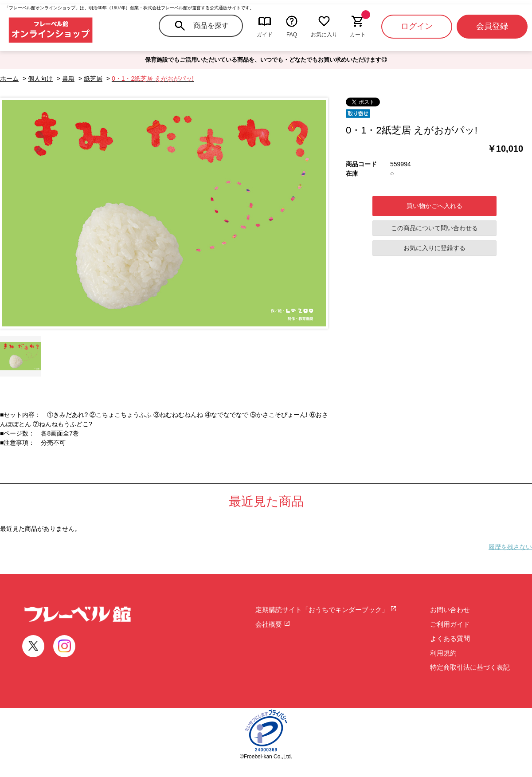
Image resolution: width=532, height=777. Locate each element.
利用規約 (443, 653)
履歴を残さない (510, 547)
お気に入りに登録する (434, 248)
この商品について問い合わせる (434, 228)
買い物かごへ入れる (434, 206)
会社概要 (273, 624)
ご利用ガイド (450, 624)
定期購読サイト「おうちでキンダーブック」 (326, 610)
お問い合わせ (450, 610)
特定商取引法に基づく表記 (470, 667)
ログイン (417, 26)
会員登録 (492, 26)
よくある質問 (450, 638)
